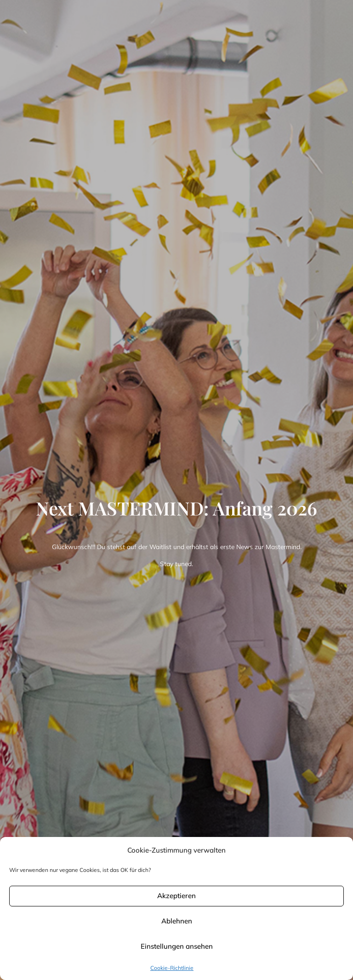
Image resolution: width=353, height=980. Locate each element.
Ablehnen (177, 921)
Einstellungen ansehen (177, 946)
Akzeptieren (176, 896)
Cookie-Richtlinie (172, 968)
